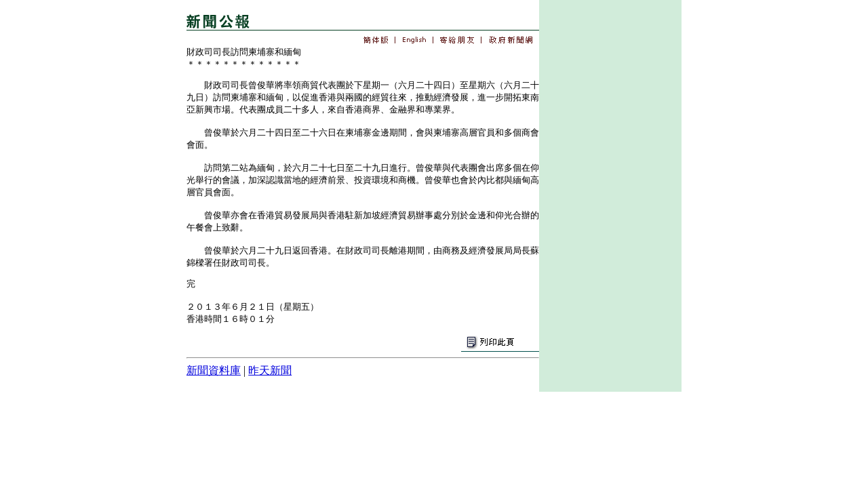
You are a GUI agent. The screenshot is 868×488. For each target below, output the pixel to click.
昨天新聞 (270, 370)
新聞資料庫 (214, 370)
